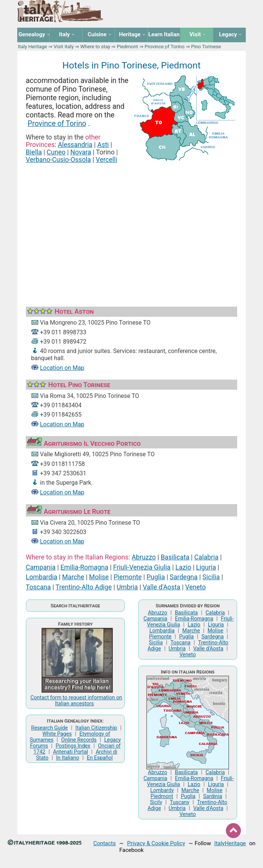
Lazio (183, 567)
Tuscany (179, 802)
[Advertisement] (131, 227)
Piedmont (128, 47)
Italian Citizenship (96, 728)
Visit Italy (64, 47)
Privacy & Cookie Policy (156, 843)
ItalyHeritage (230, 843)
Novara (81, 152)
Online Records (79, 740)
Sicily (156, 802)
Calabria (207, 557)
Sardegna (184, 577)
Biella (34, 152)
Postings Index (73, 746)
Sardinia (213, 796)
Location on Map (62, 368)
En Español (100, 758)
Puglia (156, 577)
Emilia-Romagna (84, 567)
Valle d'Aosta (161, 587)
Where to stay (95, 47)
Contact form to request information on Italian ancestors (76, 700)
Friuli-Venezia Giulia (142, 567)
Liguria (206, 567)
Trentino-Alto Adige (84, 587)
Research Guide (49, 728)
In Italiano (68, 758)
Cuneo (56, 152)
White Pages (57, 734)
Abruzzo (144, 557)
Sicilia (211, 577)
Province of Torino (57, 124)
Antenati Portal (70, 752)
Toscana (38, 587)
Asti (103, 145)
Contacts (105, 843)
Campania (41, 567)
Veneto (195, 587)
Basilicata (175, 557)
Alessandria (75, 145)
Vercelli (107, 160)
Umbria (127, 587)
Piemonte (128, 577)
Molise (99, 577)
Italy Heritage (33, 47)
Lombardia (42, 577)
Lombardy (162, 790)
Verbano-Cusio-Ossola (58, 160)
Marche (73, 577)
